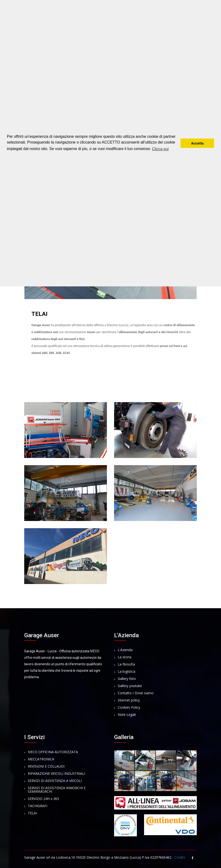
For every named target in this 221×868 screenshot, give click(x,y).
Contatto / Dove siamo (136, 693)
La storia (125, 657)
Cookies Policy (129, 708)
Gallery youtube (130, 686)
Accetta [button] (197, 143)
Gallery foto (127, 679)
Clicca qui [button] (160, 149)
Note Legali (127, 715)
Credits (180, 857)
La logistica (126, 672)
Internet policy (129, 700)
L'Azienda (125, 650)
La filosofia (126, 664)
